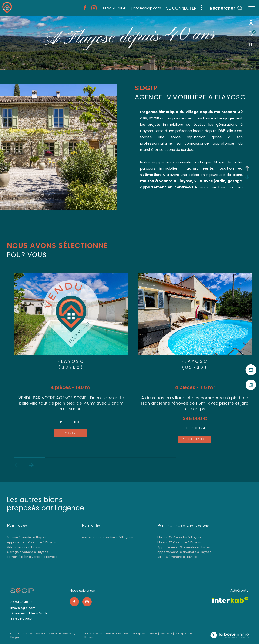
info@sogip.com (23, 608)
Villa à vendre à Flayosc (25, 547)
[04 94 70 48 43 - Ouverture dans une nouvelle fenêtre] (114, 8)
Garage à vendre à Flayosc (28, 552)
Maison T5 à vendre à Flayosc (180, 542)
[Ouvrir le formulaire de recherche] (226, 8)
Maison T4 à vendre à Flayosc (180, 537)
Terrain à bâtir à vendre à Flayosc (32, 557)
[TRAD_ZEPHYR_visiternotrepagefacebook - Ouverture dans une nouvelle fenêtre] (85, 9)
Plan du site (114, 634)
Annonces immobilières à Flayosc (107, 537)
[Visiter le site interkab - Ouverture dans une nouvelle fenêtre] (230, 600)
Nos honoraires (94, 634)
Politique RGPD (184, 634)
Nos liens (166, 634)
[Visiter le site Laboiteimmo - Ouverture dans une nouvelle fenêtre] (229, 636)
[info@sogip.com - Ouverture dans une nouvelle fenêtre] (146, 8)
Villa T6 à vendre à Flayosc (177, 557)
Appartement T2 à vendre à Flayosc (184, 547)
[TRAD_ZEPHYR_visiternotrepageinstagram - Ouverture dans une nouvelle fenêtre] (94, 9)
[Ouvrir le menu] (252, 8)
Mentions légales (135, 634)
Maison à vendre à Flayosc (27, 537)
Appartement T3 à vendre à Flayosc (184, 552)
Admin (153, 634)
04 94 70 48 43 (22, 602)
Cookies (89, 637)
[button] (31, 465)
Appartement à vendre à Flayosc (32, 542)
